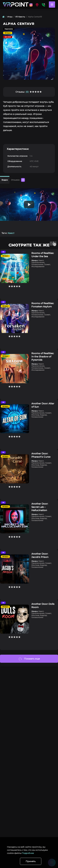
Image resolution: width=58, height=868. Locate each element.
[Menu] (52, 5)
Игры (10, 17)
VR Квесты (20, 17)
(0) (27, 92)
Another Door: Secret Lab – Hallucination (40, 507)
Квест (11, 233)
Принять (31, 861)
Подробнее (28, 853)
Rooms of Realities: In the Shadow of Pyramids (43, 357)
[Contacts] (43, 5)
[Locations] (31, 5)
